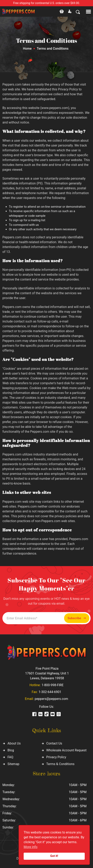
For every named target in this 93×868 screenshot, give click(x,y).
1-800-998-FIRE (53, 685)
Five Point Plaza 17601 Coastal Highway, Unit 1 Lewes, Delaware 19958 (47, 673)
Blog (11, 750)
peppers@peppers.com (51, 699)
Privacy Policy (56, 757)
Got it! (54, 856)
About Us (14, 743)
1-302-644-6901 (50, 692)
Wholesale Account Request (66, 750)
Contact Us (54, 743)
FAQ (10, 757)
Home (27, 49)
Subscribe (77, 618)
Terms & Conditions (60, 764)
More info (31, 847)
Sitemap (13, 764)
